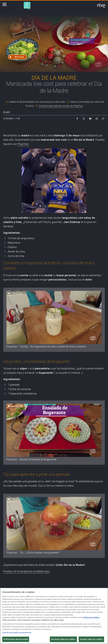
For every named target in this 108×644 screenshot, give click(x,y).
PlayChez (23, 144)
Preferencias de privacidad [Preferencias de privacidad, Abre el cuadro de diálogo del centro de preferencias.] (16, 639)
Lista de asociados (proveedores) (17, 633)
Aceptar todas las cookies (91, 639)
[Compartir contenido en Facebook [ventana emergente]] (77, 118)
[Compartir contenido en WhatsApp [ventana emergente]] (97, 118)
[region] (54, 616)
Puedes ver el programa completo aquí (26, 571)
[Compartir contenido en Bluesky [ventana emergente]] (90, 118)
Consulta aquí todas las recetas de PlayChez (61, 106)
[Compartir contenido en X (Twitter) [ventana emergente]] (84, 118)
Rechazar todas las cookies (63, 639)
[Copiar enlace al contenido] (103, 118)
